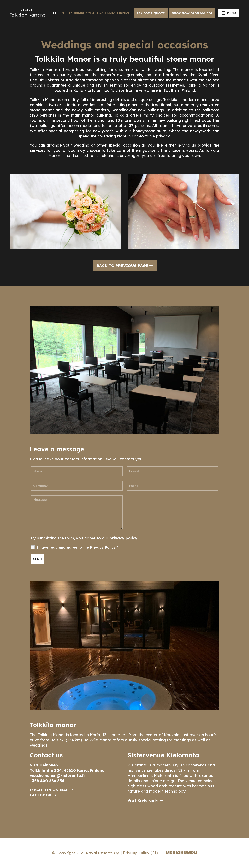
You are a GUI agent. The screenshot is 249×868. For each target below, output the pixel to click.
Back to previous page (122, 266)
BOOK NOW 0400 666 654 (192, 13)
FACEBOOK (41, 795)
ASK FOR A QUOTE (151, 13)
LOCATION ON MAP (49, 790)
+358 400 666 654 (47, 781)
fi (55, 13)
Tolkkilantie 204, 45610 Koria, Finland (99, 13)
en (62, 13)
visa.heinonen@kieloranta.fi (57, 775)
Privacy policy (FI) (140, 853)
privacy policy (123, 538)
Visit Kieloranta (143, 800)
